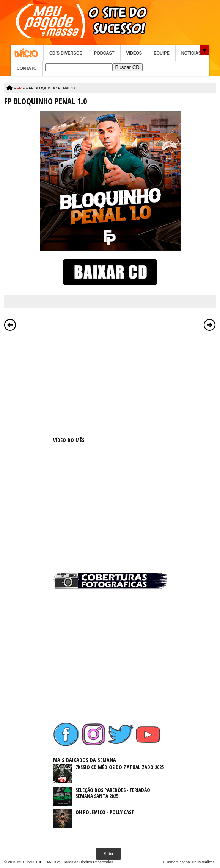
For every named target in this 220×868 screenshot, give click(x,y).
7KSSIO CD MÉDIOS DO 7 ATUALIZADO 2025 (120, 767)
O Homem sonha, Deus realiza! (188, 862)
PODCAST (104, 53)
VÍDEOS (134, 53)
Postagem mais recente (10, 325)
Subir (108, 854)
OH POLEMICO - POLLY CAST (105, 812)
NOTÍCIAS (191, 53)
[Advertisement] (110, 382)
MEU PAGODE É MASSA (39, 862)
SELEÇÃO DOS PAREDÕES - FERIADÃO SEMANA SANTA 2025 (113, 793)
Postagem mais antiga (210, 325)
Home (27, 53)
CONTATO (27, 68)
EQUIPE (162, 53)
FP (19, 88)
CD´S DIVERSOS (66, 53)
